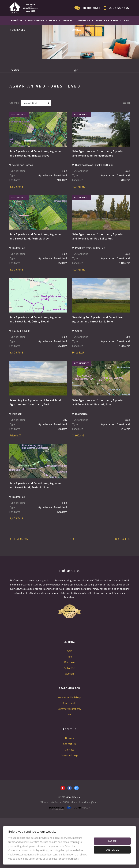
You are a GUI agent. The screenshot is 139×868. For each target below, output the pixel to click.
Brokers (70, 789)
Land (69, 765)
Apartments (69, 753)
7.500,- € (78, 486)
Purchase (54, 102)
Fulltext (14, 85)
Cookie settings (69, 806)
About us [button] (84, 20)
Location (14, 70)
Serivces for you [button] (107, 20)
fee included (19, 165)
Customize (112, 850)
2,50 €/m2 (16, 237)
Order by (14, 153)
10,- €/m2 (79, 237)
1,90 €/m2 (16, 320)
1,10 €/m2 (16, 403)
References (18, 30)
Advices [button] (68, 20)
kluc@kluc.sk (91, 8)
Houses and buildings (69, 748)
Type (75, 70)
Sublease (76, 102)
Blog (127, 20)
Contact (77, 30)
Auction (69, 724)
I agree (112, 841)
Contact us (69, 794)
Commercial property (70, 759)
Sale (19, 102)
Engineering (36, 20)
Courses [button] (52, 20)
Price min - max (81, 85)
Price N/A (78, 403)
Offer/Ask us (18, 20)
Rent (35, 102)
